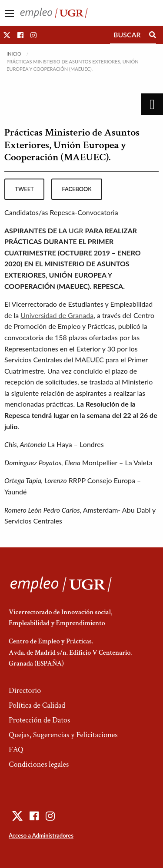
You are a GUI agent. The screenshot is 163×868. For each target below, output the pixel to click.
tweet (24, 189)
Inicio (14, 54)
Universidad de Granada (57, 315)
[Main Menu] (10, 13)
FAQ (16, 750)
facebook (77, 189)
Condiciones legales (39, 764)
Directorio (25, 691)
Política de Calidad (37, 705)
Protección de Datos (39, 720)
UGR (76, 230)
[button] (7, 35)
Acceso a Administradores (41, 835)
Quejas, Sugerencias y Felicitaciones (63, 735)
